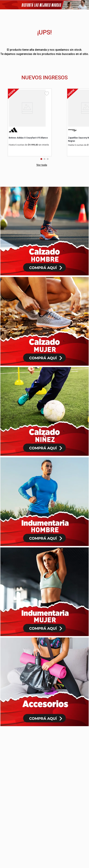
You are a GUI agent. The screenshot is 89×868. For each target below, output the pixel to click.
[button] (41, 159)
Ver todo (42, 165)
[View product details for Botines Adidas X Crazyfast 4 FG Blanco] (30, 119)
